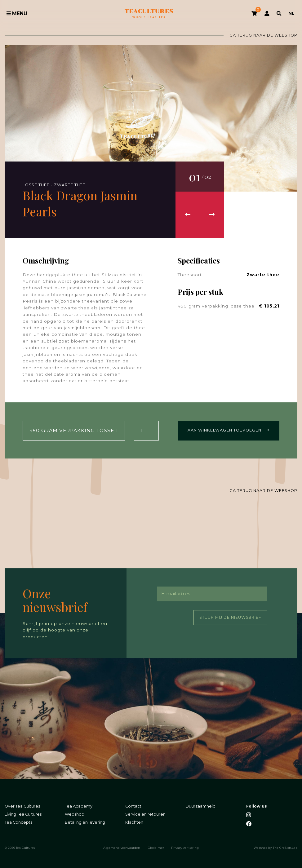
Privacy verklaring (185, 847)
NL (291, 13)
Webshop (75, 814)
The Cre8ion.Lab (285, 847)
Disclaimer (156, 847)
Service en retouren (145, 814)
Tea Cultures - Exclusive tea (149, 13)
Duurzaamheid (201, 806)
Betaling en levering (85, 822)
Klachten (134, 822)
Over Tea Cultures (22, 806)
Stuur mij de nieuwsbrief (230, 617)
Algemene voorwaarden (122, 847)
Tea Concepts (18, 822)
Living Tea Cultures (23, 814)
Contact (133, 806)
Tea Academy (79, 806)
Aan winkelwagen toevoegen (228, 430)
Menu (17, 13)
